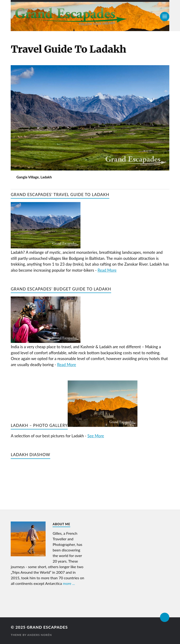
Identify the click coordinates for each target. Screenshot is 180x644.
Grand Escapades (47, 627)
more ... (69, 583)
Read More (107, 270)
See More (96, 436)
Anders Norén (40, 635)
